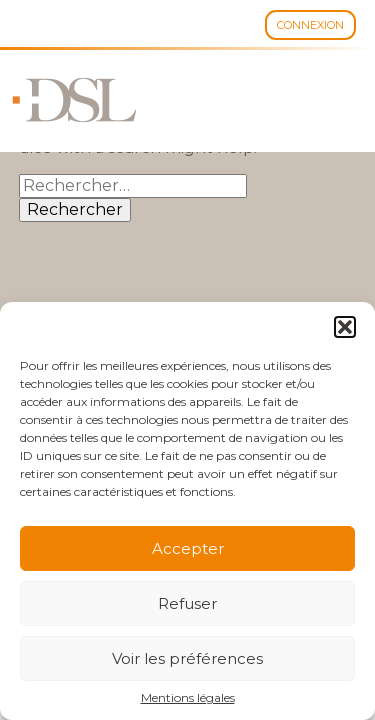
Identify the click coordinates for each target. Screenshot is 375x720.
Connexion (310, 25)
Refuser (187, 603)
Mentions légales (188, 698)
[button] (345, 327)
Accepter (188, 548)
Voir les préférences (187, 658)
